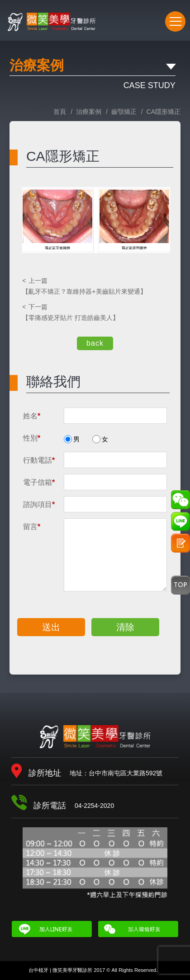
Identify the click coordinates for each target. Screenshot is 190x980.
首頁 (60, 112)
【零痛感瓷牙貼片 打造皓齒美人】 (95, 312)
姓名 (32, 416)
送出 (51, 627)
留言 (32, 527)
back (95, 343)
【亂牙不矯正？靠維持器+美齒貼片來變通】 (95, 285)
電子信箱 (39, 482)
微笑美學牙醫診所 (95, 737)
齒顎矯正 (124, 112)
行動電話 (39, 460)
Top (180, 585)
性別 (32, 438)
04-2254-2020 (150, 23)
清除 (125, 627)
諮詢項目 (39, 504)
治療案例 (89, 112)
